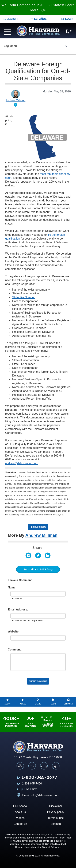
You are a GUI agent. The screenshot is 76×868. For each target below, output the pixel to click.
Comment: (15, 650)
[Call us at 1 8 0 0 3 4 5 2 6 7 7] (37, 778)
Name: (12, 587)
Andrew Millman (41, 535)
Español (38, 19)
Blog (53, 702)
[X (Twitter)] (32, 766)
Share (38, 702)
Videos (23, 702)
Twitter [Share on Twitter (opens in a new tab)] (38, 556)
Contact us (20, 824)
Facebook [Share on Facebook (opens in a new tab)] (28, 556)
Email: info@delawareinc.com (38, 795)
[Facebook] (20, 766)
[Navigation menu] (6, 31)
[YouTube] (44, 766)
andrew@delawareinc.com (22, 463)
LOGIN (67, 19)
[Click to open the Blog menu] (66, 46)
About (8, 702)
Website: (14, 632)
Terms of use (56, 818)
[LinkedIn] (56, 766)
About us (20, 812)
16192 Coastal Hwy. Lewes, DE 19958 (38, 757)
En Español (20, 806)
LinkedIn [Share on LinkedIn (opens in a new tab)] (48, 556)
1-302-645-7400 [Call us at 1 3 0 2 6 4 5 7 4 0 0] (29, 784)
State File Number (23, 297)
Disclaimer (56, 806)
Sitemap (56, 824)
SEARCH (10, 19)
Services (68, 702)
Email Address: (18, 610)
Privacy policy (56, 812)
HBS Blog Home (38, 527)
